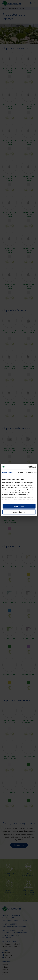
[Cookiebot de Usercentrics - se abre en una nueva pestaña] (27, 467)
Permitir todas (19, 506)
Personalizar (19, 512)
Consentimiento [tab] (8, 472)
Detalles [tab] (20, 472)
